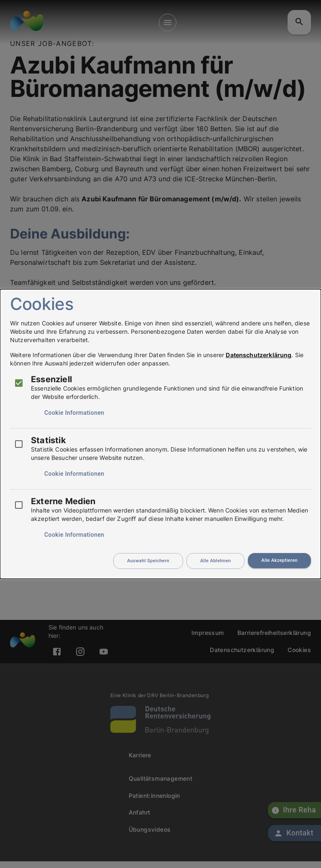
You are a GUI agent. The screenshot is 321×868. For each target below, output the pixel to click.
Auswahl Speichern (148, 561)
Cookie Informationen (74, 413)
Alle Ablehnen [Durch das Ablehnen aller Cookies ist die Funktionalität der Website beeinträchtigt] (215, 561)
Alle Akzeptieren (279, 560)
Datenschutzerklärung (259, 355)
